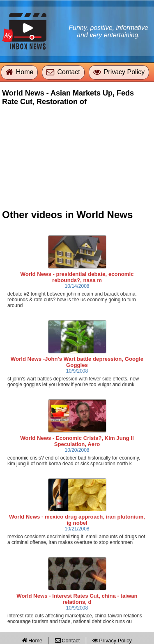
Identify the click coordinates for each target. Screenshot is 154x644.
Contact (68, 72)
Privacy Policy (124, 72)
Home (25, 72)
